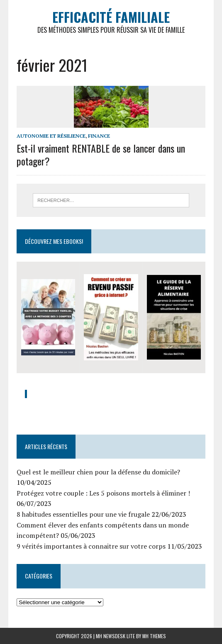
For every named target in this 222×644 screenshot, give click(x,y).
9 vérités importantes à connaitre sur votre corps (91, 546)
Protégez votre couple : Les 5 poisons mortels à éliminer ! (103, 493)
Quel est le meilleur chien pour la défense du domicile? (98, 472)
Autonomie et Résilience (51, 136)
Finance (99, 136)
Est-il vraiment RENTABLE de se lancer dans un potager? (101, 154)
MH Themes (154, 636)
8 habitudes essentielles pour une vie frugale (83, 514)
